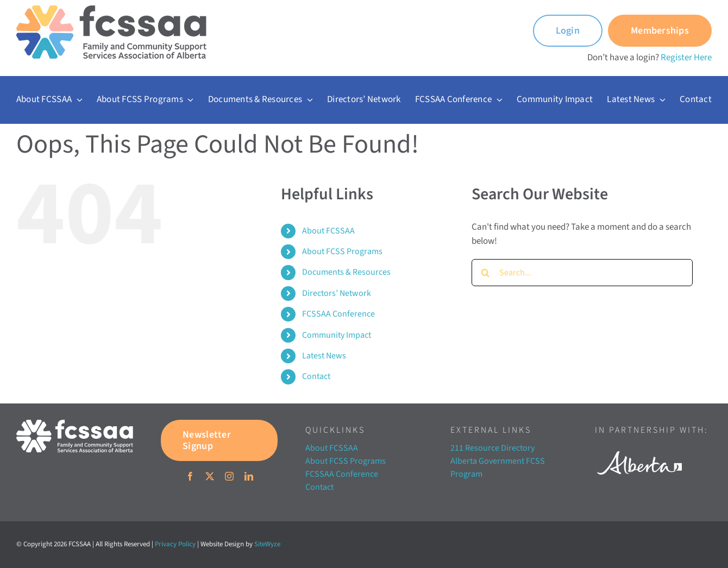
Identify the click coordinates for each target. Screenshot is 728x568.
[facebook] (190, 476)
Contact (316, 376)
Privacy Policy (175, 544)
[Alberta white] (639, 448)
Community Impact (337, 335)
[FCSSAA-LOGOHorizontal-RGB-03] (75, 424)
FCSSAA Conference (338, 314)
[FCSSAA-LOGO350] (111, 10)
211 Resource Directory (492, 448)
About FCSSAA (328, 231)
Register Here (686, 58)
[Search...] (582, 273)
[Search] (485, 273)
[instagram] (229, 476)
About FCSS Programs (342, 251)
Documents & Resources (346, 272)
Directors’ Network (337, 293)
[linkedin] (249, 476)
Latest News (324, 356)
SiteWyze (267, 544)
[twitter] (210, 476)
